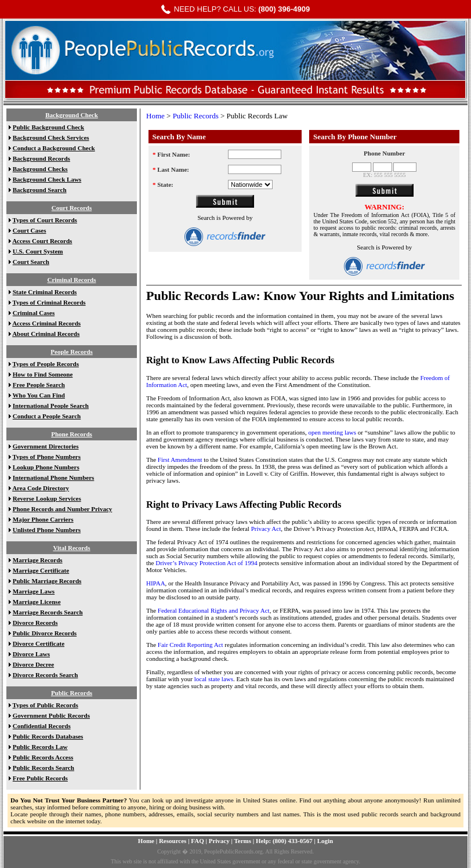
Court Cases (30, 230)
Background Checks (40, 169)
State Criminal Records (45, 292)
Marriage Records (38, 560)
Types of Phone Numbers (47, 457)
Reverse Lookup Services (47, 498)
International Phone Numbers (54, 478)
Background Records (41, 158)
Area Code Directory (41, 488)
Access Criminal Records (46, 323)
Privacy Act (266, 529)
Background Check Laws (47, 179)
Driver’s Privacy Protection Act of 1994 (207, 563)
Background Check (72, 115)
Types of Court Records (45, 220)
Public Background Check (48, 127)
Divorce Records (35, 623)
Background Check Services (51, 138)
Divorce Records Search (46, 675)
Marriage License (37, 602)
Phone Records (72, 434)
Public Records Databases (48, 736)
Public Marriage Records (47, 581)
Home (155, 116)
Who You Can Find (39, 395)
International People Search (51, 406)
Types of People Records (46, 364)
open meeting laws (333, 432)
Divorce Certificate (39, 643)
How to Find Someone (43, 374)
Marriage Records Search (48, 612)
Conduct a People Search (47, 416)
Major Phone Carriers (43, 519)
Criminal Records (71, 280)
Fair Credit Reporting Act (191, 645)
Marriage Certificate (41, 570)
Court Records (72, 208)
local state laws (214, 679)
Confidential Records (42, 726)
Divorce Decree (33, 664)
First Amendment (181, 460)
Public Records (72, 693)
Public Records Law (40, 747)
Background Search (40, 190)
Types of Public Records (46, 705)
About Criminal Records (46, 334)
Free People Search (39, 385)
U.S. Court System (38, 251)
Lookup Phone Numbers (46, 467)
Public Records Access (43, 757)
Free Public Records (40, 778)
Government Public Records (51, 715)
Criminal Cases (34, 313)
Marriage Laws (34, 591)
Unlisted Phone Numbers (47, 530)
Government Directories (46, 446)
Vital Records (71, 548)
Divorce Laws (31, 654)
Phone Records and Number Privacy (63, 509)
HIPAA (156, 583)
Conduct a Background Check (54, 148)
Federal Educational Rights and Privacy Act (214, 610)
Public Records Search (44, 768)
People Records (71, 352)
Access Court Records (42, 241)
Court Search (31, 262)
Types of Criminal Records (49, 302)
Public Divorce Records (45, 633)
